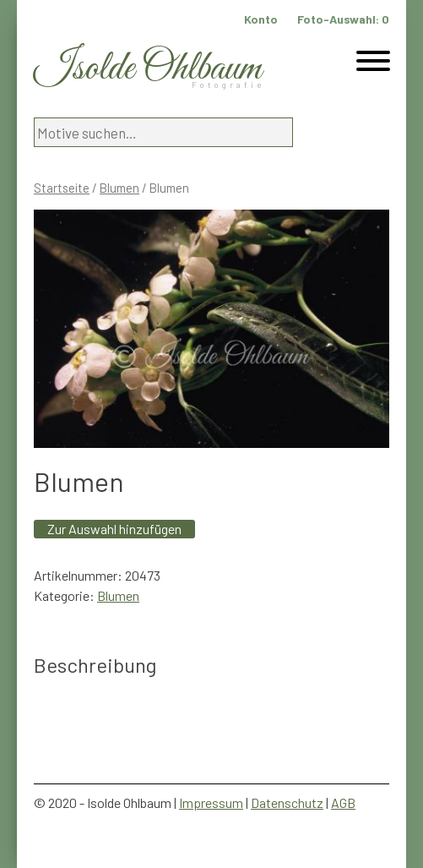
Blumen (119, 188)
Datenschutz (287, 802)
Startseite (62, 188)
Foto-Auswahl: (343, 19)
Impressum (211, 802)
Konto (261, 19)
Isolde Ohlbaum (148, 69)
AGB (343, 802)
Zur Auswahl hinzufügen (114, 529)
